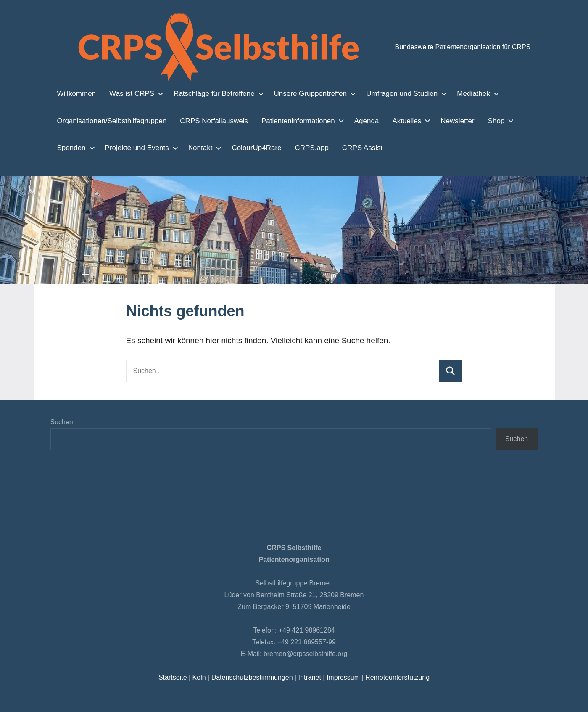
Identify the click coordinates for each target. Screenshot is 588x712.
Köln (200, 677)
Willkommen (76, 93)
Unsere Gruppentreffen (304, 93)
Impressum (341, 677)
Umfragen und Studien (393, 93)
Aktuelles (400, 121)
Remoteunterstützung (395, 677)
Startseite (175, 677)
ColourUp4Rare (250, 148)
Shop (488, 121)
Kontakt (199, 148)
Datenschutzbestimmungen (252, 677)
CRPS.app (302, 148)
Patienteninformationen (294, 121)
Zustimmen (431, 699)
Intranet (309, 677)
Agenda (358, 121)
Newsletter (447, 121)
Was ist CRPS (132, 93)
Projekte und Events (137, 148)
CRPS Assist (349, 148)
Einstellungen (165, 703)
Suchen (62, 422)
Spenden (74, 148)
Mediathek (462, 93)
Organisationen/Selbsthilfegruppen (111, 121)
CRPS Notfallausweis (209, 121)
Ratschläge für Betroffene (211, 93)
